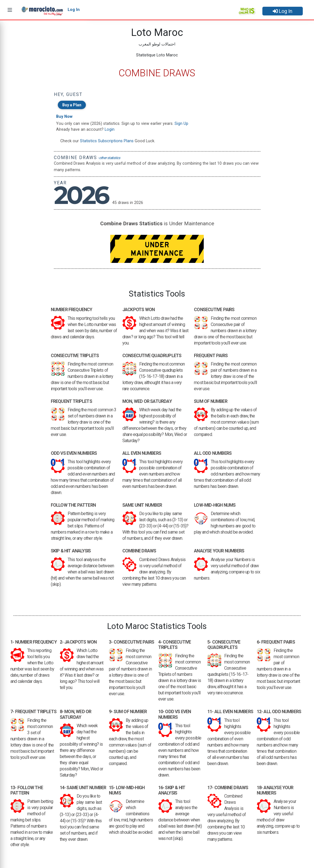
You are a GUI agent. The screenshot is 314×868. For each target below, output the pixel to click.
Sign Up (181, 124)
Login (110, 129)
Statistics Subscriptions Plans (107, 141)
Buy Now (64, 117)
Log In (283, 11)
